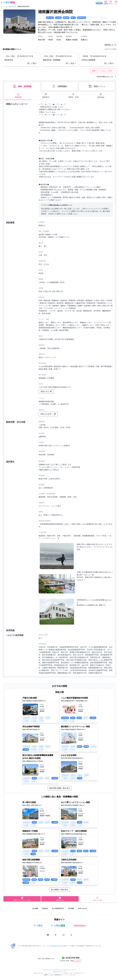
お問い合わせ (82, 908)
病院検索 (11, 7)
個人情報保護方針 (58, 908)
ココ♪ (53, 112)
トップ (3, 7)
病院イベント (97, 86)
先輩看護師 (59, 86)
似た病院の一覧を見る (60, 890)
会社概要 (35, 908)
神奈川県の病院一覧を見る (60, 788)
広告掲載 (71, 908)
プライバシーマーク (56, 946)
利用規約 (45, 908)
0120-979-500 (73, 958)
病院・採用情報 (22, 86)
